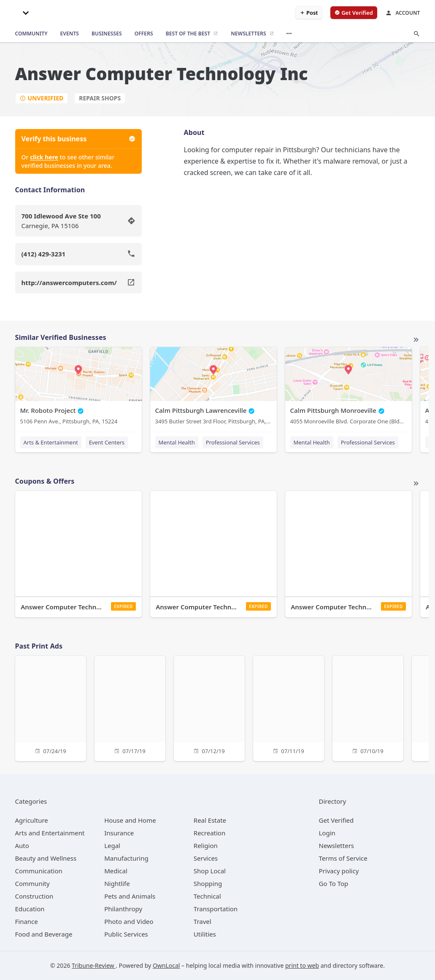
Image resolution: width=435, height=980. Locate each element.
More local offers (416, 484)
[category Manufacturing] (126, 858)
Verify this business (78, 139)
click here (44, 157)
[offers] (144, 34)
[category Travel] (203, 921)
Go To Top (334, 883)
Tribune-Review (94, 965)
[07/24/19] (51, 707)
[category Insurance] (119, 833)
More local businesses (416, 340)
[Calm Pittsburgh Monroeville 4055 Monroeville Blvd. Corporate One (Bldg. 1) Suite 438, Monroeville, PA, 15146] (349, 388)
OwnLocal (166, 965)
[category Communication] (39, 871)
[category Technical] (207, 896)
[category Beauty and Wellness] (46, 858)
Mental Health (177, 442)
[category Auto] (22, 845)
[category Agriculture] (32, 820)
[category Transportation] (216, 909)
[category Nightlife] (117, 883)
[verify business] (354, 13)
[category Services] (206, 858)
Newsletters (337, 845)
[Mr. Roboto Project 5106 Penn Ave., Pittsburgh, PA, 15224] (78, 388)
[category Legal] (112, 845)
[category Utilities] (205, 934)
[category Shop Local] (210, 871)
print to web (302, 965)
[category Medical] (116, 871)
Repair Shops (100, 98)
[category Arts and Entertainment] (50, 833)
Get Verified (336, 820)
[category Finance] (27, 921)
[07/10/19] (368, 707)
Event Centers (107, 442)
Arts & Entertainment (51, 442)
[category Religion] (206, 845)
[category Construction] (34, 896)
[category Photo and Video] (129, 921)
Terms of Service (343, 858)
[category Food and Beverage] (44, 934)
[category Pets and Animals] (130, 896)
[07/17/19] (130, 707)
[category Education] (30, 909)
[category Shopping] (208, 883)
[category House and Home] (130, 820)
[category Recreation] (209, 833)
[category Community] (32, 883)
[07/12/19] (209, 707)
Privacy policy (339, 871)
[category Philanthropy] (123, 909)
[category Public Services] (126, 934)
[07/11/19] (289, 707)
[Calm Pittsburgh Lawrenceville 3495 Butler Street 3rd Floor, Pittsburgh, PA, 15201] (213, 388)
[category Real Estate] (210, 820)
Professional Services (233, 442)
